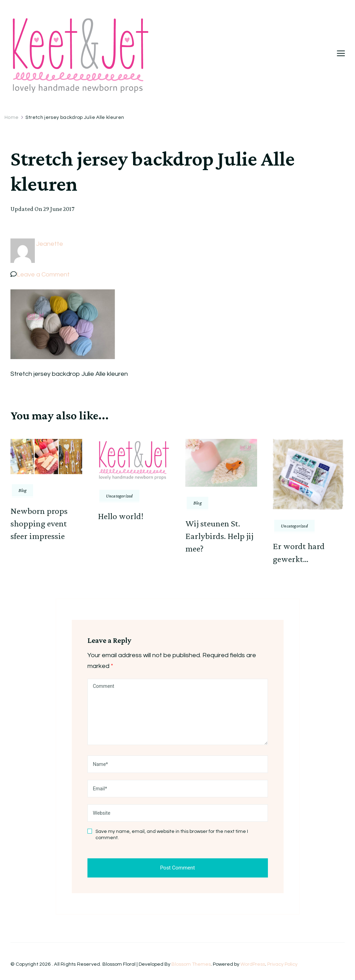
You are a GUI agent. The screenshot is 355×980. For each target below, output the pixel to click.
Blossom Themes (191, 964)
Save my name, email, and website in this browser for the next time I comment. (172, 835)
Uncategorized (119, 496)
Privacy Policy (282, 964)
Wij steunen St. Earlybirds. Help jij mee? (219, 536)
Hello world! (121, 516)
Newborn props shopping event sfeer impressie (39, 524)
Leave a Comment (43, 275)
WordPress (253, 964)
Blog (23, 490)
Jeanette (50, 244)
